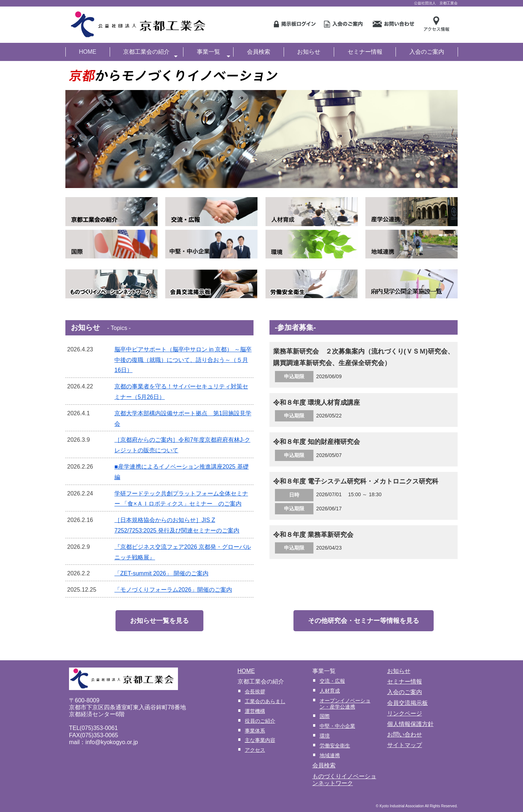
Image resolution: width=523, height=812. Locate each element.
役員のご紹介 (260, 721)
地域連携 (330, 755)
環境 (325, 736)
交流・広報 (332, 681)
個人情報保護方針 (410, 724)
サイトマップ (405, 745)
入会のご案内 (427, 52)
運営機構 (255, 711)
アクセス (255, 750)
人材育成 (330, 691)
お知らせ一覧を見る (159, 621)
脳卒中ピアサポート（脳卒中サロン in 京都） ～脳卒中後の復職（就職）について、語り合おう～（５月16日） (183, 360)
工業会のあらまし (265, 701)
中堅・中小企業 (337, 726)
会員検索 (259, 52)
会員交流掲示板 (408, 703)
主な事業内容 (260, 740)
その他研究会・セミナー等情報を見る (364, 621)
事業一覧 (214, 53)
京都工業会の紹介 (150, 53)
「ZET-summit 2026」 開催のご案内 (161, 573)
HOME (88, 52)
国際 (325, 716)
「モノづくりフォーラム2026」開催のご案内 (173, 590)
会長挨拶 (255, 691)
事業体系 (255, 731)
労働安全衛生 (335, 746)
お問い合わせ (405, 735)
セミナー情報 (365, 52)
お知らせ (309, 52)
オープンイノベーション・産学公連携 (345, 704)
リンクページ (405, 713)
